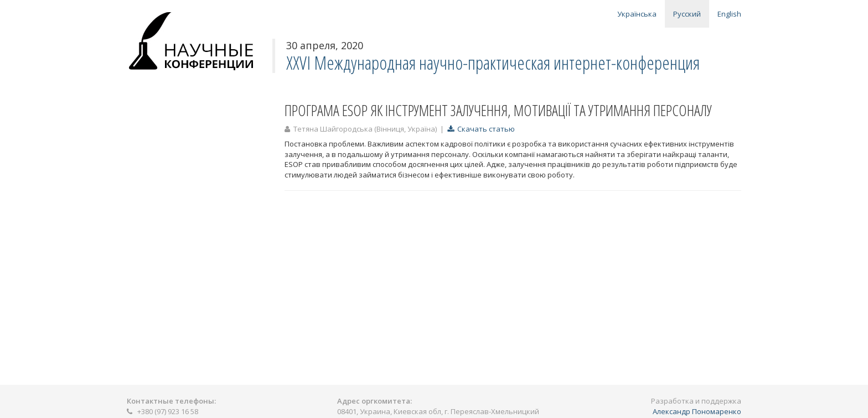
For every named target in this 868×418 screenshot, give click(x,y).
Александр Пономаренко (697, 411)
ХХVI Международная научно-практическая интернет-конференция (493, 63)
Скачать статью (481, 129)
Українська (637, 14)
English (729, 14)
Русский (687, 14)
